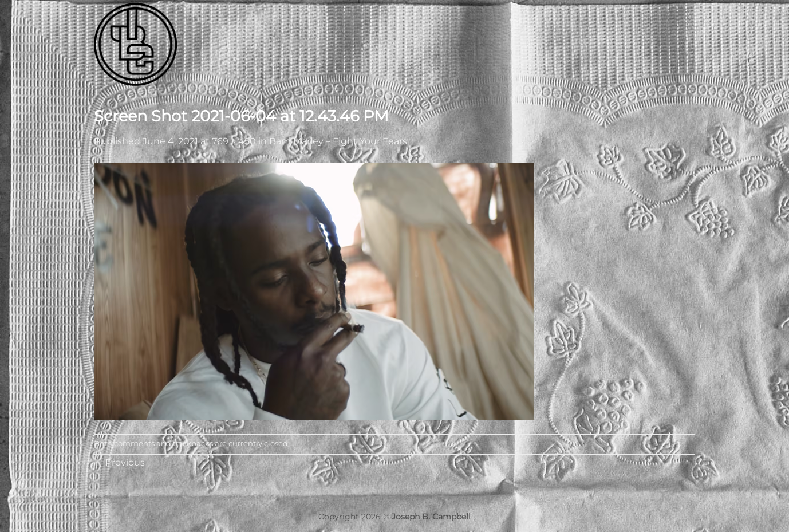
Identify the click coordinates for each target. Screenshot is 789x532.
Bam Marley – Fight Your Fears (338, 141)
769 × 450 (234, 141)
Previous (119, 462)
